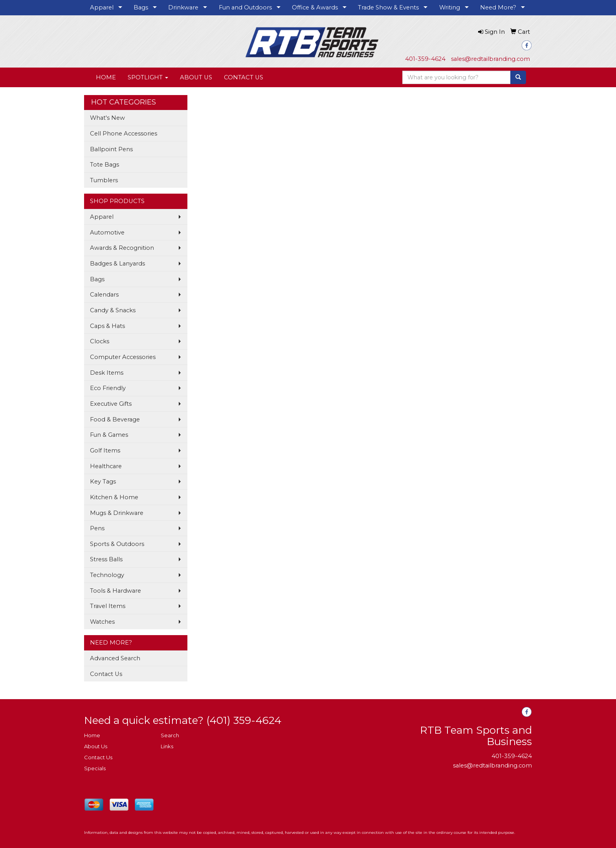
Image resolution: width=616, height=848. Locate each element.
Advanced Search (115, 658)
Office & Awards (315, 7)
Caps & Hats (107, 326)
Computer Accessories (123, 357)
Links (167, 746)
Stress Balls (106, 559)
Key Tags (103, 482)
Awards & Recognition (122, 248)
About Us (96, 746)
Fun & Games (109, 435)
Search (170, 735)
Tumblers (104, 180)
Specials (95, 768)
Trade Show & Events (388, 7)
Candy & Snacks (113, 310)
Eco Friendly (108, 388)
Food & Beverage (115, 419)
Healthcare (106, 466)
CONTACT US (244, 77)
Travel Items (108, 606)
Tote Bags (104, 165)
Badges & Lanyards (117, 264)
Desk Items (107, 373)
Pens (97, 528)
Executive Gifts (111, 404)
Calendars (104, 295)
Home (92, 735)
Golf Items (105, 451)
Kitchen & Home (114, 497)
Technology (107, 575)
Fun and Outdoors (245, 7)
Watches (102, 622)
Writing (450, 7)
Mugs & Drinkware (117, 513)
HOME (106, 77)
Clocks (100, 341)
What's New (107, 118)
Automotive (107, 233)
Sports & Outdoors (117, 544)
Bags (141, 7)
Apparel (102, 7)
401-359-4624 (425, 59)
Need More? (498, 7)
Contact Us (106, 674)
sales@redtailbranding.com (490, 59)
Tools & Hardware (115, 591)
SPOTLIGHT (148, 77)
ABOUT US (196, 77)
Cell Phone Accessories (124, 134)
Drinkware (183, 7)
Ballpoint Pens (111, 149)
